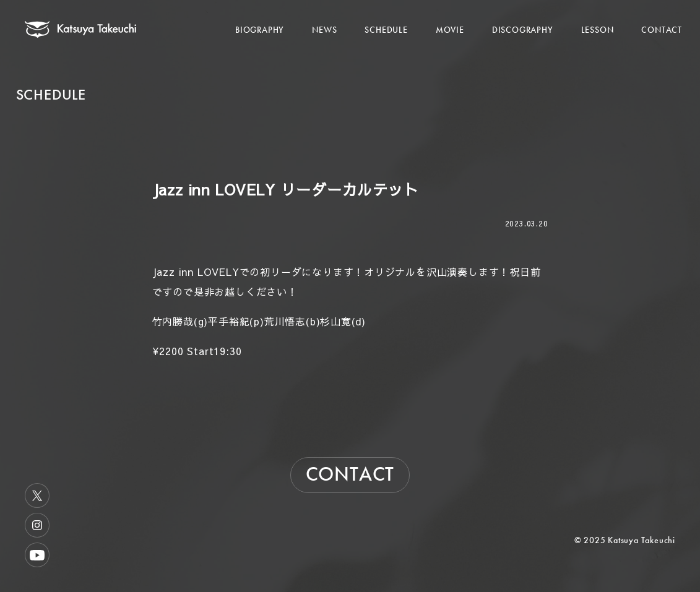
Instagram (37, 525)
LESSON (598, 30)
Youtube (37, 555)
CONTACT (662, 30)
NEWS (324, 30)
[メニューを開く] (652, 17)
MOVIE (450, 30)
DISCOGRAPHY (523, 30)
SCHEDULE (386, 30)
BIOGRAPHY (260, 30)
